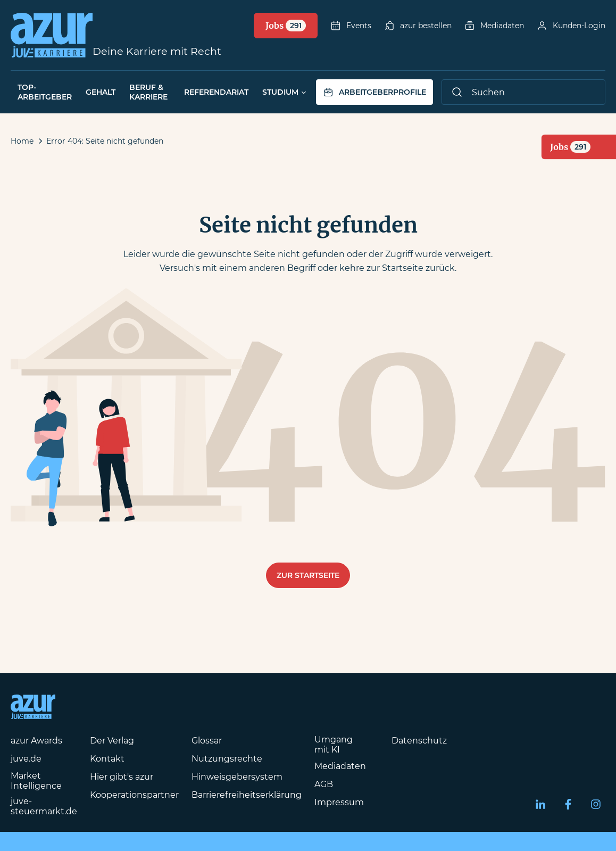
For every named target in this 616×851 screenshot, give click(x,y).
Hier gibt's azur (122, 777)
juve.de (26, 759)
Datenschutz (419, 741)
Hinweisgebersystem (237, 777)
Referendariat (216, 92)
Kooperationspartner (134, 795)
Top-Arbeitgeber (45, 92)
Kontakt (107, 759)
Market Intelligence (36, 781)
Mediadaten (494, 26)
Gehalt (101, 92)
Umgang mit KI (334, 745)
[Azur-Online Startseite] (52, 35)
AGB (324, 784)
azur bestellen (418, 26)
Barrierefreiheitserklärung (247, 795)
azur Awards (36, 741)
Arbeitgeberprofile (374, 92)
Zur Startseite (308, 575)
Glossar (207, 741)
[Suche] (523, 92)
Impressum (339, 802)
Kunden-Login (571, 26)
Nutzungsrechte (227, 759)
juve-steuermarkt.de (44, 806)
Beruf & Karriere (148, 92)
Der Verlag (112, 741)
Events (351, 26)
